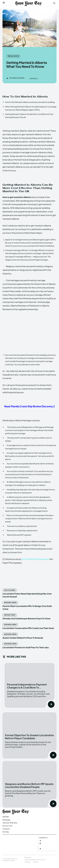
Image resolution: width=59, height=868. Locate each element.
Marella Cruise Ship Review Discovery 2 (33, 406)
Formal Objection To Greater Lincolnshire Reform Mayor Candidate (29, 737)
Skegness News (10, 603)
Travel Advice (13, 56)
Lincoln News (10, 590)
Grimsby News (10, 615)
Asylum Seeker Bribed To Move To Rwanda (23, 638)
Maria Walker (18, 78)
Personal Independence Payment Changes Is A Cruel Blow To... (27, 686)
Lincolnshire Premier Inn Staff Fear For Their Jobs (26, 647)
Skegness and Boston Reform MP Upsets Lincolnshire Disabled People (29, 785)
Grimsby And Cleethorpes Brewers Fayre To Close (26, 618)
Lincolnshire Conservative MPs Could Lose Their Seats (28, 628)
